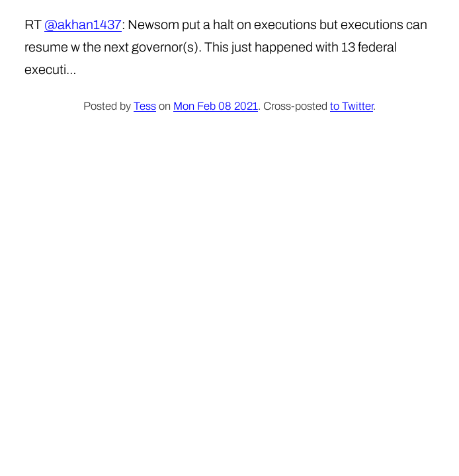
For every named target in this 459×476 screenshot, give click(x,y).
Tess (145, 106)
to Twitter (352, 106)
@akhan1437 (83, 24)
